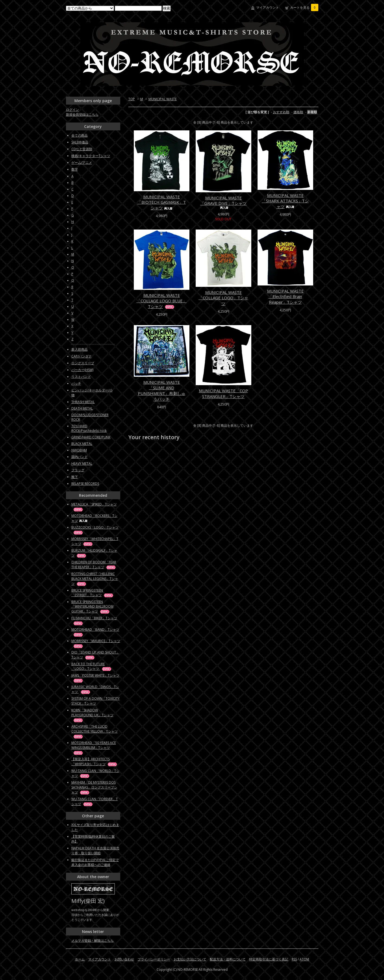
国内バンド (80, 457)
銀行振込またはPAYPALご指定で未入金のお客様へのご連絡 (95, 862)
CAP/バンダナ (82, 356)
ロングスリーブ (83, 363)
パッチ (76, 383)
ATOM (304, 959)
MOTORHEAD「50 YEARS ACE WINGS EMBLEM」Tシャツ (94, 748)
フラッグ (78, 470)
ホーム (80, 959)
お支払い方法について (190, 959)
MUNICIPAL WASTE (163, 99)
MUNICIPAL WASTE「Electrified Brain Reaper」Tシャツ (285, 296)
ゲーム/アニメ (82, 163)
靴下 (75, 477)
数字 (75, 169)
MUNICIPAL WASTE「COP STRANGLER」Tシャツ (223, 393)
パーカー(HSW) (82, 370)
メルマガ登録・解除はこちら (93, 940)
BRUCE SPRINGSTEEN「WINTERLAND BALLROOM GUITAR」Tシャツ (92, 607)
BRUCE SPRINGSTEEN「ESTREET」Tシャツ (93, 593)
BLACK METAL (82, 444)
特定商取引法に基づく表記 (269, 959)
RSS (294, 959)
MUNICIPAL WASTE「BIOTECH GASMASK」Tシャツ (162, 202)
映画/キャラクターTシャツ (91, 156)
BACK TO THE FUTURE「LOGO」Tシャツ (92, 666)
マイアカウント (268, 7)
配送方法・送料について (228, 959)
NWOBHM (79, 450)
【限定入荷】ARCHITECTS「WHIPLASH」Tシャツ (95, 761)
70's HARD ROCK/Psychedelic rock (89, 428)
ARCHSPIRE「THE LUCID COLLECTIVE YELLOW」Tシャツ (95, 731)
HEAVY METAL (82, 464)
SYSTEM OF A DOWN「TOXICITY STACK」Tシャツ (96, 701)
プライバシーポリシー (154, 959)
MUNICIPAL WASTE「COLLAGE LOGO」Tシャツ (223, 298)
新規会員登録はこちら (82, 114)
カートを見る (304, 7)
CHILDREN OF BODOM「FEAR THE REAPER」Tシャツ (94, 565)
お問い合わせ (124, 959)
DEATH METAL (82, 408)
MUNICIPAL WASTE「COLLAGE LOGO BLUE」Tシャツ (162, 301)
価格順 (298, 112)
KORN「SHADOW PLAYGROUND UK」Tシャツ (92, 715)
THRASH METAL (83, 402)
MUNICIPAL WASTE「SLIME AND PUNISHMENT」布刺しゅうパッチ (162, 391)
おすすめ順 (281, 112)
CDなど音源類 (82, 149)
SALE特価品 (80, 142)
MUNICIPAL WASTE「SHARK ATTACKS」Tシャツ (285, 201)
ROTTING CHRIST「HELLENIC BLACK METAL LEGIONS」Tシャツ (95, 579)
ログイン (72, 110)
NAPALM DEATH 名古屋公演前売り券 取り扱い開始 (95, 851)
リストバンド (81, 377)
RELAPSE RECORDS (85, 484)
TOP (132, 99)
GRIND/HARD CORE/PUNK (91, 437)
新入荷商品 (80, 349)
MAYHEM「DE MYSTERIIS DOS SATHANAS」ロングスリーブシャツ (94, 787)
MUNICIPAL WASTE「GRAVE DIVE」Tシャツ (223, 202)
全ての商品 (80, 135)
